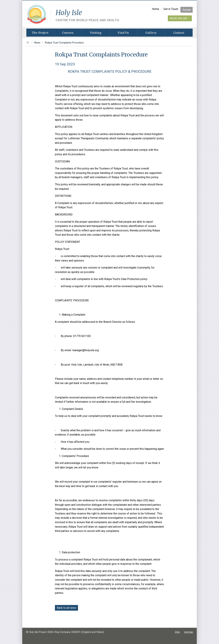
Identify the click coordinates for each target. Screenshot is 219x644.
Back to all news (67, 608)
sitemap (189, 632)
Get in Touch (171, 9)
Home (156, 9)
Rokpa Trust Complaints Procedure (64, 43)
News (37, 43)
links (177, 632)
